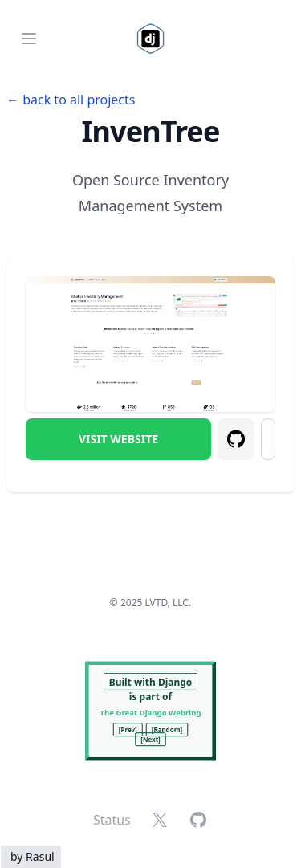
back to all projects (79, 100)
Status (112, 820)
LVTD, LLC (167, 603)
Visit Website (118, 439)
